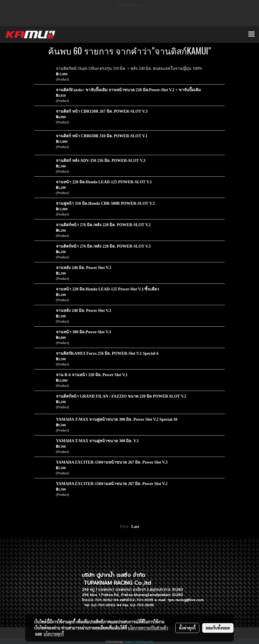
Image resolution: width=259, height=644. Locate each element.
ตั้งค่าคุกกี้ (187, 628)
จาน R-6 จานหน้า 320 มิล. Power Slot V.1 (92, 375)
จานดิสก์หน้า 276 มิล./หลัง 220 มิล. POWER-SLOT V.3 (103, 246)
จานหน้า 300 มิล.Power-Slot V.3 (83, 332)
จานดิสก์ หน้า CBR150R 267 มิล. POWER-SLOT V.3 (102, 111)
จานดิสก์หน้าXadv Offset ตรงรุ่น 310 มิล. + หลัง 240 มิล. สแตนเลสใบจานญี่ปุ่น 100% (129, 68)
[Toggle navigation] (251, 34)
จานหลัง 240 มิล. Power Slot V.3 (84, 268)
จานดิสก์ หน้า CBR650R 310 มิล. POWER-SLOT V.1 (102, 136)
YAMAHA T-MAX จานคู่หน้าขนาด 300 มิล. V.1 (97, 441)
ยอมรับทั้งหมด (218, 628)
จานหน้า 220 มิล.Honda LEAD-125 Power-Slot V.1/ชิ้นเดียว (107, 289)
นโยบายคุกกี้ (54, 634)
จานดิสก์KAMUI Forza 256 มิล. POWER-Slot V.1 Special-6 (107, 353)
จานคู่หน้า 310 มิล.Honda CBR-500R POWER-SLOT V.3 (105, 203)
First (124, 527)
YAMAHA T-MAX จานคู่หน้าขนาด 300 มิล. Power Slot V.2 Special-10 (117, 419)
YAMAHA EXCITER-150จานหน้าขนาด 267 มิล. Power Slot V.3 (112, 462)
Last (135, 527)
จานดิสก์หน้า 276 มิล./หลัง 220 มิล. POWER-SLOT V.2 (103, 225)
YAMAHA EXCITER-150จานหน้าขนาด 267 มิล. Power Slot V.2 (112, 484)
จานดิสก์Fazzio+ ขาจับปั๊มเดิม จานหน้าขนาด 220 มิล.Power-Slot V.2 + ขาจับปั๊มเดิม (128, 90)
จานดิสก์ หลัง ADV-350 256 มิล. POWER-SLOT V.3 (101, 161)
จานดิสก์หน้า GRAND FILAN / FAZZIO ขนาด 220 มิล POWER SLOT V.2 (121, 396)
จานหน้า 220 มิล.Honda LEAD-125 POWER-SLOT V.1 (104, 182)
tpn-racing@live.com (186, 600)
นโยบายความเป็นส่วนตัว (148, 628)
